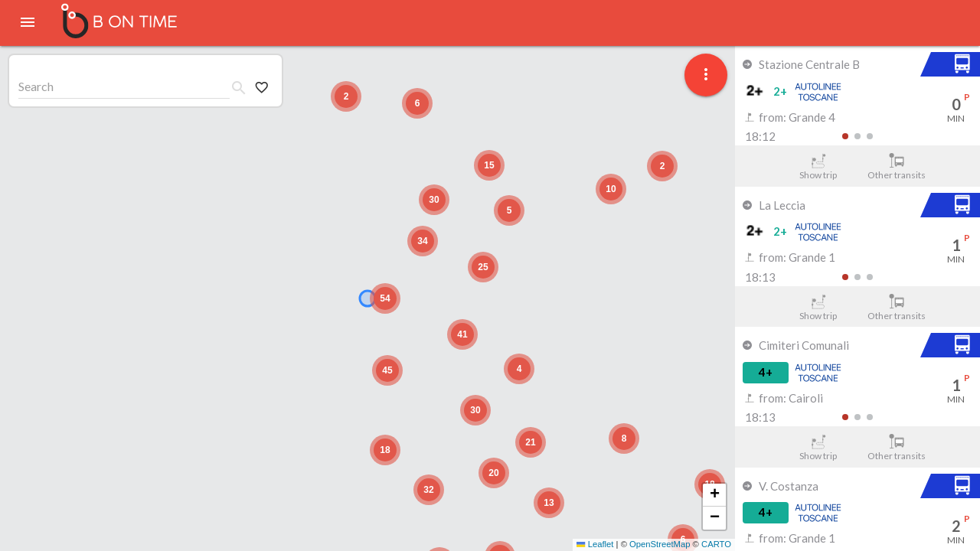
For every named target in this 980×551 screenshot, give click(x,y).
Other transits (897, 167)
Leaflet (595, 544)
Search (36, 86)
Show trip (818, 167)
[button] (624, 439)
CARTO (716, 544)
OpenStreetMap (660, 544)
